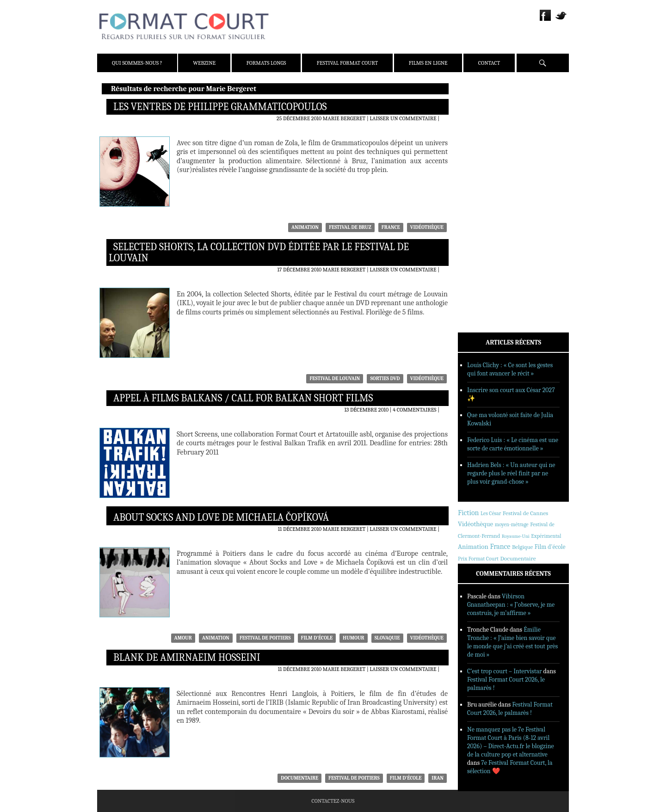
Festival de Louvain (335, 378)
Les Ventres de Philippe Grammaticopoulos (220, 107)
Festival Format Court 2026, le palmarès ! (510, 709)
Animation (305, 227)
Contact (489, 63)
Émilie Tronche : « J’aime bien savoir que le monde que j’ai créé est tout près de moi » (512, 642)
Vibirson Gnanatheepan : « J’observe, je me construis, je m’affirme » (511, 605)
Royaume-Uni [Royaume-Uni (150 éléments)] (516, 536)
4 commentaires (414, 410)
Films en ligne (428, 63)
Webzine (204, 63)
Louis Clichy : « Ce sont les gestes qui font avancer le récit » (510, 369)
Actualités (486, 177)
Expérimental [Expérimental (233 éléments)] (546, 536)
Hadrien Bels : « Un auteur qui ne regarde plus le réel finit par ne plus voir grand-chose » (511, 473)
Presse (480, 136)
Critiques (484, 189)
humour (354, 638)
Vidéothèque (427, 227)
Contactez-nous (333, 801)
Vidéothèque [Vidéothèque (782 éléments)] (475, 524)
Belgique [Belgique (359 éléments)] (522, 547)
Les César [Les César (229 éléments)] (491, 513)
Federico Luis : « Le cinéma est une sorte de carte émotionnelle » (513, 444)
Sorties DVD (385, 378)
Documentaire (299, 778)
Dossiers (482, 201)
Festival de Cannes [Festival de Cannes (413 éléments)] (525, 513)
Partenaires (487, 148)
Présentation (489, 112)
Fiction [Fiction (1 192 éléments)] (469, 513)
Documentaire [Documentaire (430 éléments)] (518, 558)
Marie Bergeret (344, 118)
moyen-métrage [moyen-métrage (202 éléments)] (512, 525)
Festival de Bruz (350, 227)
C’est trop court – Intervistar (505, 671)
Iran (438, 778)
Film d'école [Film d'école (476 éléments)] (550, 547)
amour (183, 638)
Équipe (480, 124)
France (391, 227)
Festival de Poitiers (265, 638)
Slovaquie (387, 638)
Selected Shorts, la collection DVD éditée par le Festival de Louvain (259, 252)
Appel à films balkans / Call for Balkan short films (243, 398)
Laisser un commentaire (403, 118)
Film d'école (317, 638)
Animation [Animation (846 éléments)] (473, 547)
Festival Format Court (347, 63)
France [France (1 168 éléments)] (500, 547)
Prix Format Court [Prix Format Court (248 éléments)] (478, 559)
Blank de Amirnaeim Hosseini (187, 658)
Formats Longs (266, 63)
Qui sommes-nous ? (137, 63)
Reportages (486, 225)
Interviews (486, 213)
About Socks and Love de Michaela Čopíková (221, 517)
